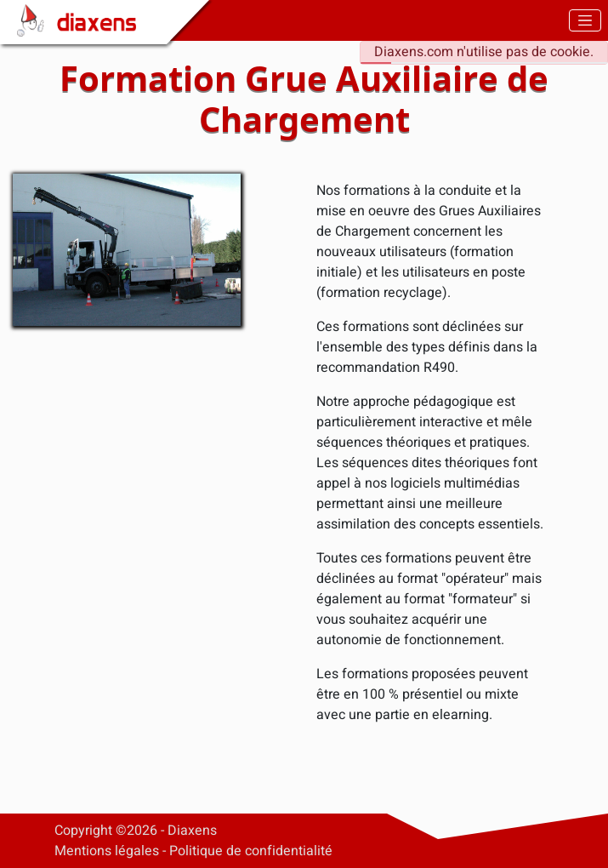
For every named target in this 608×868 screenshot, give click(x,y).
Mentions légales (107, 851)
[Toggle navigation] (585, 20)
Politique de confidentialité (251, 851)
